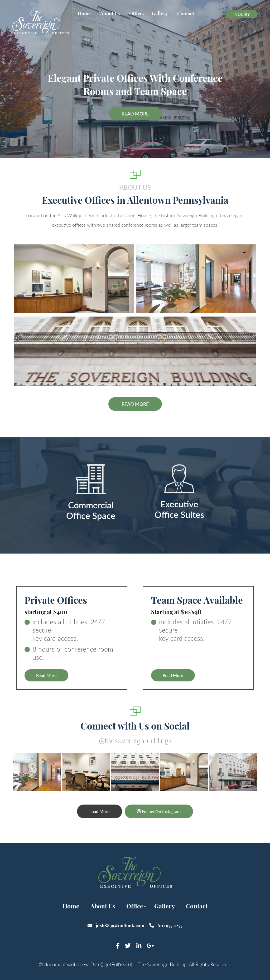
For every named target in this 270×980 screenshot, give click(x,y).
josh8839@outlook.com (116, 925)
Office (136, 14)
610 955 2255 (166, 925)
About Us (110, 14)
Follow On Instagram (159, 811)
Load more (99, 811)
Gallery (160, 14)
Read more (135, 404)
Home (84, 14)
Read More (135, 114)
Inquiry (241, 14)
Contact (186, 14)
